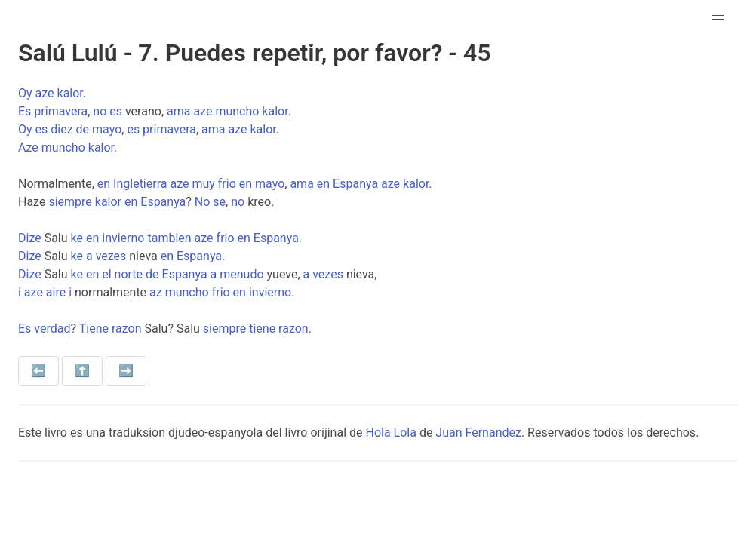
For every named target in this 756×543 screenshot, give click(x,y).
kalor (70, 93)
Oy (25, 93)
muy (203, 184)
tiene (262, 328)
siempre (70, 202)
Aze (28, 147)
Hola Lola (390, 433)
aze (45, 93)
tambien (169, 238)
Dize (30, 238)
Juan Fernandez (478, 433)
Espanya (355, 184)
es (116, 111)
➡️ (126, 371)
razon (127, 328)
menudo (241, 274)
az (156, 292)
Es (25, 111)
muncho (237, 111)
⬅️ (38, 371)
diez (61, 129)
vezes (111, 256)
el (106, 274)
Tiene (94, 328)
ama (178, 111)
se (219, 202)
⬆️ (82, 371)
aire (56, 292)
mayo (107, 129)
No (203, 202)
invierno (123, 238)
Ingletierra (140, 184)
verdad (52, 328)
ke (77, 238)
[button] (718, 20)
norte (129, 274)
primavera (61, 111)
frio (227, 184)
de (83, 129)
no (100, 111)
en (104, 184)
